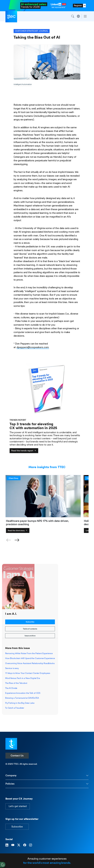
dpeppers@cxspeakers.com (33, 347)
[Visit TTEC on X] (19, 845)
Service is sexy (12, 668)
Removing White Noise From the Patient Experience (29, 653)
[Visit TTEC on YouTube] (13, 845)
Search (73, 16)
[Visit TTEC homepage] (11, 744)
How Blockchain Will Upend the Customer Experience (30, 658)
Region (78, 16)
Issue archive (30, 636)
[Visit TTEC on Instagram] (31, 845)
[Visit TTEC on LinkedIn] (7, 845)
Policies (10, 784)
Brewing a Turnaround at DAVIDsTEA (22, 698)
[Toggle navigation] (85, 16)
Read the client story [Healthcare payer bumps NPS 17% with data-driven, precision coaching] (18, 530)
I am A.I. (11, 614)
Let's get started (18, 806)
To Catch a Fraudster (15, 708)
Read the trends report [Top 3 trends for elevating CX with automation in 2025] (24, 451)
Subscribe (30, 622)
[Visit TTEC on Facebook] (25, 845)
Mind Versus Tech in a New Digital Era (23, 678)
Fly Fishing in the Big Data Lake (20, 703)
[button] (17, 540)
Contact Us (17, 756)
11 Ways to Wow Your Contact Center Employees (28, 673)
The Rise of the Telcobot (16, 683)
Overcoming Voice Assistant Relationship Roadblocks (30, 663)
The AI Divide (11, 688)
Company (11, 775)
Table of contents (30, 629)
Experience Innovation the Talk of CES (23, 693)
